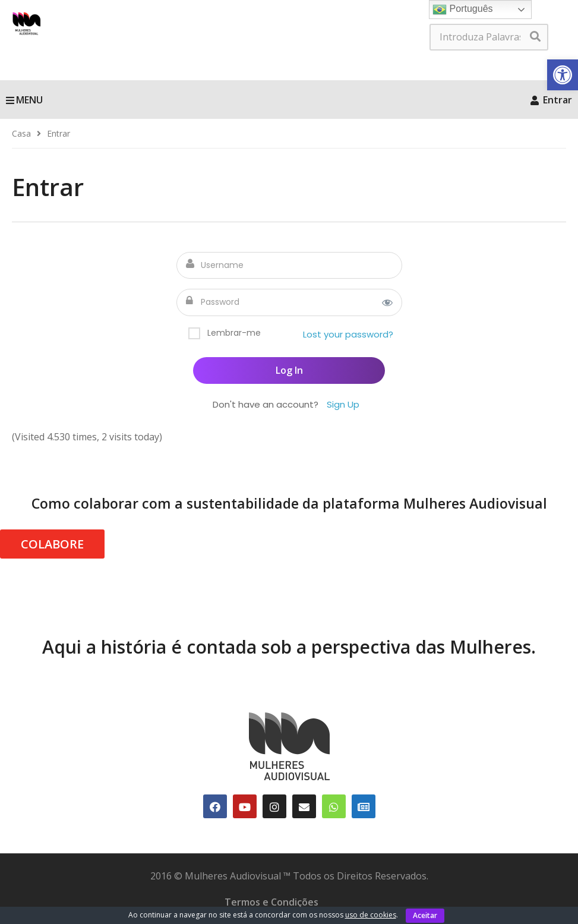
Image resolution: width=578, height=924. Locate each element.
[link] (563, 75)
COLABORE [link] (52, 544)
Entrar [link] (551, 100)
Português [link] (462, 10)
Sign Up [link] (343, 404)
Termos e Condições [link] (271, 902)
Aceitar (425, 915)
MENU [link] (24, 100)
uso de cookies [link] (371, 915)
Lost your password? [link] (348, 334)
